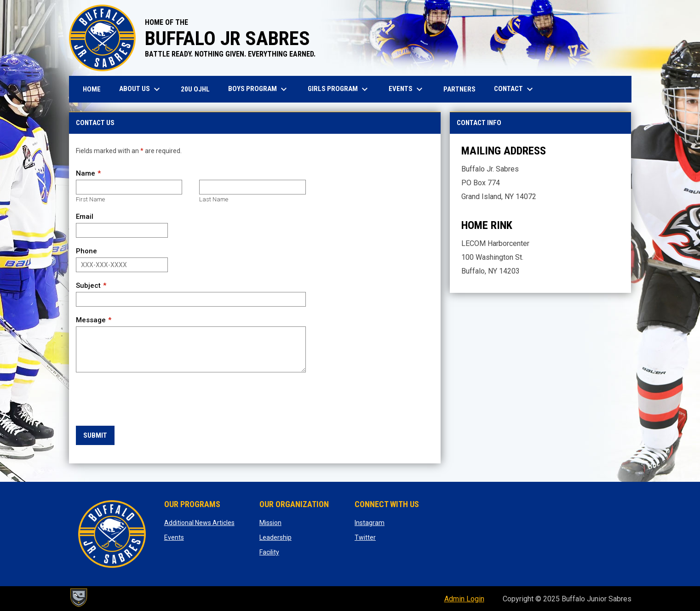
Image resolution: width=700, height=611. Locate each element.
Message (91, 320)
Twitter (365, 537)
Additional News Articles (199, 523)
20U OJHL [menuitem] (199, 89)
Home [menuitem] (92, 89)
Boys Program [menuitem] (259, 89)
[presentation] (146, 400)
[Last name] (252, 187)
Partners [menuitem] (459, 89)
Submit (95, 435)
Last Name (214, 199)
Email (85, 217)
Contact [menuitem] (515, 89)
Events (174, 537)
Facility (269, 552)
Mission (270, 523)
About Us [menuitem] (141, 89)
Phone (86, 251)
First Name (90, 199)
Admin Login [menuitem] (464, 599)
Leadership (275, 537)
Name (86, 173)
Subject (88, 286)
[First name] (129, 187)
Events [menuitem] (407, 89)
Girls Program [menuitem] (339, 89)
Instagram (370, 523)
